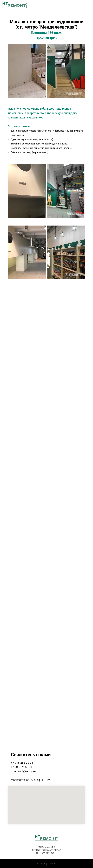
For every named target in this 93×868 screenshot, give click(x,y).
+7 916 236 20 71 (22, 763)
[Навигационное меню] (89, 5)
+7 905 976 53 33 (21, 767)
